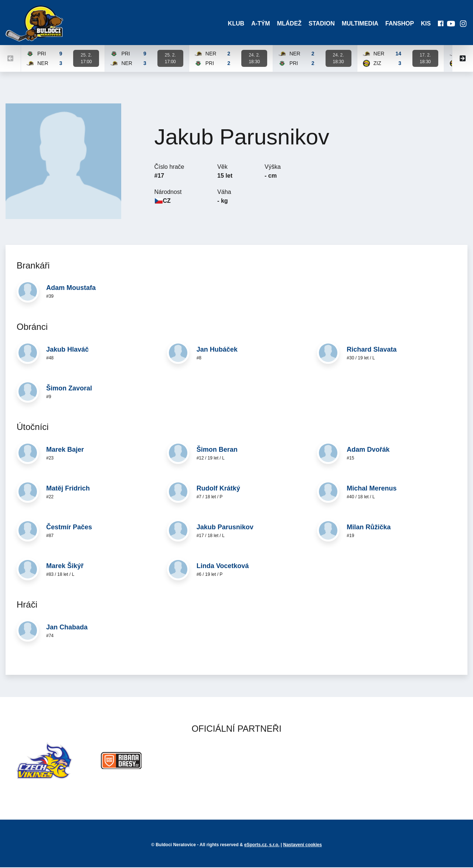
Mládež (287, 24)
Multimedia (359, 24)
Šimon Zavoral (69, 389)
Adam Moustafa (71, 289)
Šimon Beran (217, 451)
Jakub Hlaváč (67, 350)
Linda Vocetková (223, 567)
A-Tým (258, 24)
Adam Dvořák (368, 451)
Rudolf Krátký (218, 489)
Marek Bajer (65, 451)
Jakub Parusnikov (225, 528)
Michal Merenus (372, 489)
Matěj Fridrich (68, 489)
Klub (233, 24)
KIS (425, 24)
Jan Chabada (67, 628)
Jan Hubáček (217, 350)
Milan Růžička (369, 528)
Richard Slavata (372, 350)
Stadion (320, 24)
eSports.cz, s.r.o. (262, 845)
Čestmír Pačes (69, 528)
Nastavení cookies (302, 845)
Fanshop (399, 24)
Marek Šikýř (65, 567)
